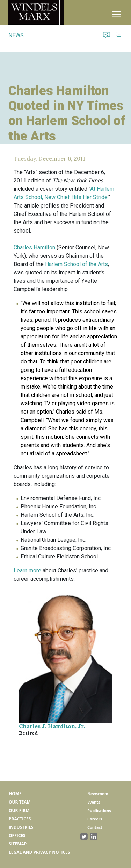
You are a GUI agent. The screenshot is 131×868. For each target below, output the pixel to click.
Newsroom (98, 794)
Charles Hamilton (34, 247)
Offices (17, 835)
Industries (21, 827)
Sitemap (18, 844)
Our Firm (19, 810)
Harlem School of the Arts (77, 264)
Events (94, 802)
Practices (20, 819)
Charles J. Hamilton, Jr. (52, 726)
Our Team (20, 802)
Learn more (27, 570)
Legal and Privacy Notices (39, 852)
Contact (95, 827)
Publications (99, 810)
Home (15, 794)
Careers (95, 819)
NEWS (16, 35)
